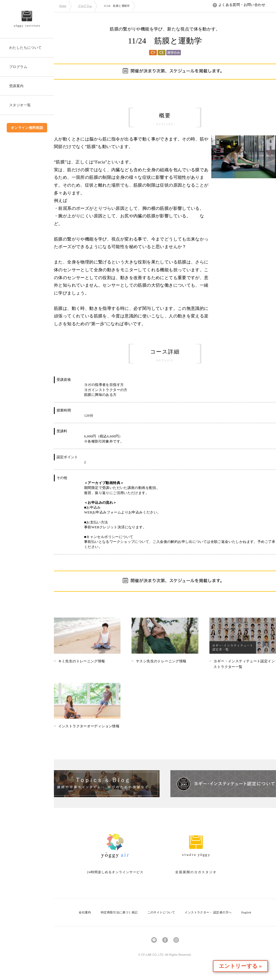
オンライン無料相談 (27, 128)
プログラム (85, 6)
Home (63, 6)
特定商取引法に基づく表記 (119, 912)
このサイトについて (161, 912)
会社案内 (85, 912)
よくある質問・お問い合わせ (239, 5)
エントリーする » (245, 966)
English (246, 912)
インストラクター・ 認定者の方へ (208, 912)
